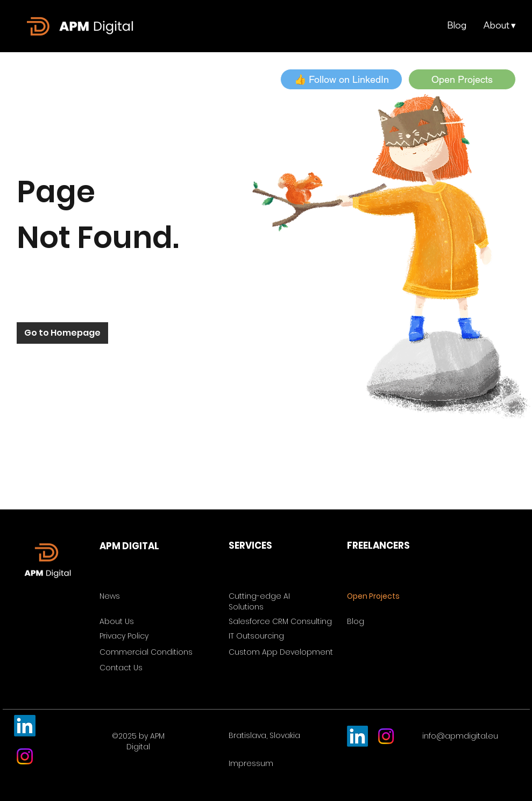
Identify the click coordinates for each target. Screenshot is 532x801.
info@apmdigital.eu (460, 736)
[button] (499, 25)
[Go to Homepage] (62, 333)
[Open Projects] (462, 79)
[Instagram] (25, 756)
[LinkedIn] (25, 726)
